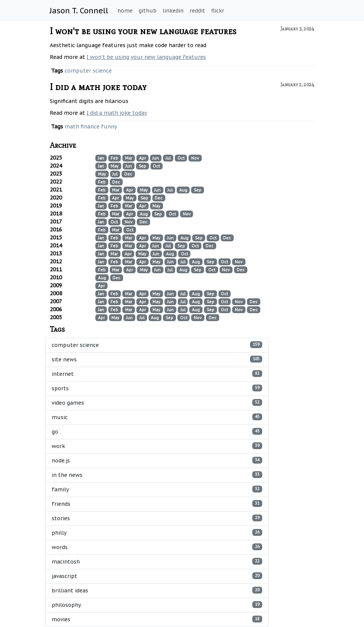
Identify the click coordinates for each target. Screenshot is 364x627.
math (72, 127)
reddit (197, 11)
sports (157, 388)
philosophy (157, 605)
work (157, 446)
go (157, 431)
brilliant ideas (157, 590)
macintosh (157, 561)
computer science (88, 71)
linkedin (173, 11)
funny (109, 127)
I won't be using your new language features (143, 31)
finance (90, 127)
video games (157, 403)
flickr (218, 11)
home (125, 11)
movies (157, 619)
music (157, 417)
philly (157, 533)
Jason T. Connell (79, 11)
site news (157, 359)
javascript (157, 576)
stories (157, 518)
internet (157, 374)
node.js (157, 460)
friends (157, 504)
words (157, 547)
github (148, 11)
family (157, 489)
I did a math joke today (98, 87)
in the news (157, 475)
